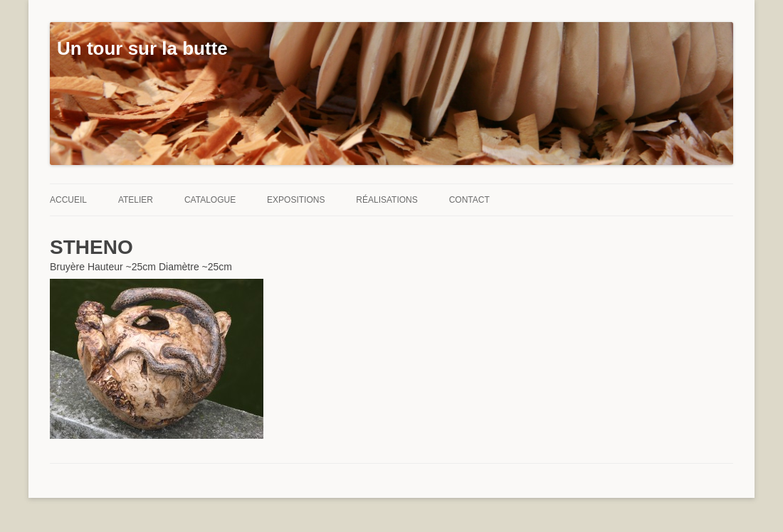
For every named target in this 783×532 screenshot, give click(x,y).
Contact (469, 200)
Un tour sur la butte (142, 48)
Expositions (296, 200)
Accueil (68, 200)
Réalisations (387, 200)
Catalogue (210, 200)
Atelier (136, 200)
